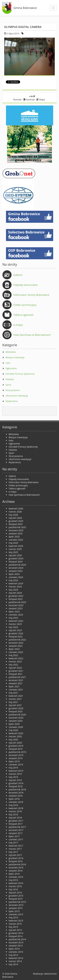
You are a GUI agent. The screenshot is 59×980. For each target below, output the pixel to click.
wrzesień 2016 (16, 868)
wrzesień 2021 (16, 680)
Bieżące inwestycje (15, 357)
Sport (8, 385)
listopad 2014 (16, 936)
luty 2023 (13, 627)
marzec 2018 (15, 811)
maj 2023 (13, 618)
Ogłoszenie (11, 368)
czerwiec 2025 (16, 540)
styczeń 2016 (15, 893)
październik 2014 (17, 939)
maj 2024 (13, 580)
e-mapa (18, 325)
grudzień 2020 (16, 708)
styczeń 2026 (15, 518)
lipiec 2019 (14, 761)
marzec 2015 (15, 924)
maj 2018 (13, 805)
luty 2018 (13, 814)
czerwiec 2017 (16, 839)
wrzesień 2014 (16, 942)
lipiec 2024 (14, 574)
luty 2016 (13, 889)
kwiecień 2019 (16, 771)
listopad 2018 (16, 786)
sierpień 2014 (16, 946)
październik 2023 (17, 602)
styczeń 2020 (15, 743)
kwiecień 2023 (16, 621)
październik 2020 (17, 715)
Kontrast (29, 100)
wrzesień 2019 (16, 755)
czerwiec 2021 (16, 690)
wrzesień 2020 (16, 718)
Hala (8, 363)
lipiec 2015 (14, 911)
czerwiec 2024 (16, 577)
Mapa (41, 100)
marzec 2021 (15, 699)
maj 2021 (13, 693)
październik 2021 (17, 677)
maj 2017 (13, 843)
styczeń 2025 (15, 555)
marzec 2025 (15, 549)
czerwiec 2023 (16, 615)
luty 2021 (13, 702)
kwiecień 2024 (16, 583)
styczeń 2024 (15, 593)
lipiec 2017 (14, 836)
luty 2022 (13, 665)
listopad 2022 (16, 637)
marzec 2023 (15, 624)
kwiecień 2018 (16, 808)
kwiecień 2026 (16, 508)
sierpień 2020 (16, 721)
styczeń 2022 (15, 668)
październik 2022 (17, 640)
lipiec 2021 (14, 686)
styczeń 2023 (15, 630)
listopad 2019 (16, 749)
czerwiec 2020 (16, 727)
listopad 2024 (16, 562)
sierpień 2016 (16, 871)
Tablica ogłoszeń (23, 315)
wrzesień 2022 (16, 643)
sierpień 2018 (16, 796)
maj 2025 (13, 543)
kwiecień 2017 (16, 846)
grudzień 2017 (16, 821)
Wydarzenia (11, 401)
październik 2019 (17, 752)
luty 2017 (13, 852)
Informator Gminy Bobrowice (31, 295)
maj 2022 (13, 655)
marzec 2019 (15, 774)
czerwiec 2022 (16, 652)
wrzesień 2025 (16, 530)
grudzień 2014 (16, 933)
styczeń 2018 (15, 818)
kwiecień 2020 (16, 733)
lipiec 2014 (14, 949)
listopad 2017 (16, 824)
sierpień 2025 (16, 533)
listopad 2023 (16, 599)
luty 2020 (13, 740)
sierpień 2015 (16, 908)
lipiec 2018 (14, 799)
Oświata (10, 379)
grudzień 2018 (16, 783)
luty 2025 (13, 552)
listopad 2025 (16, 524)
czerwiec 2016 (16, 877)
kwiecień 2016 (16, 883)
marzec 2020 (15, 736)
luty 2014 (13, 964)
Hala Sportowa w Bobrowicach (32, 335)
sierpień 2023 (16, 608)
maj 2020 (13, 730)
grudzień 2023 (16, 596)
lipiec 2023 (14, 612)
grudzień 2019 (16, 746)
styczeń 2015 (15, 930)
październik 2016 (17, 864)
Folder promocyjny (25, 305)
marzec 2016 (15, 886)
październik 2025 (17, 527)
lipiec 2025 (14, 537)
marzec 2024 (15, 587)
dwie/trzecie (50, 974)
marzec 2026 (15, 512)
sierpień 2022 (16, 646)
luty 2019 (13, 777)
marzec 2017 (15, 849)
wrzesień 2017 (16, 830)
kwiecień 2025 (16, 546)
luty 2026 (13, 515)
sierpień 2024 (16, 571)
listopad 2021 (16, 674)
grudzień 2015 (16, 896)
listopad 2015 (16, 899)
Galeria (18, 275)
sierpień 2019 (16, 758)
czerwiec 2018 (16, 802)
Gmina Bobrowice (25, 8)
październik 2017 (17, 827)
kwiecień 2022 (16, 658)
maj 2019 (13, 768)
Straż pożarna (13, 390)
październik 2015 (17, 902)
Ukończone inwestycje (17, 396)
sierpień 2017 (16, 833)
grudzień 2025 (16, 521)
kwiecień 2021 (16, 696)
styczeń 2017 (15, 855)
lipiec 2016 (14, 874)
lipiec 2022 (14, 649)
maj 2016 (13, 880)
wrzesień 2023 (16, 605)
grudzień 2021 (16, 671)
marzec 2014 (15, 961)
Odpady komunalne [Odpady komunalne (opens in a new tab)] (25, 285)
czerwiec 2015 (16, 914)
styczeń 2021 (15, 705)
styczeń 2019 (15, 780)
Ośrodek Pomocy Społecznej (20, 374)
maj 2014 (13, 955)
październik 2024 (17, 565)
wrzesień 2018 (16, 793)
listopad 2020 (16, 711)
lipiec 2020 (14, 724)
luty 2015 (13, 927)
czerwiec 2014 (16, 952)
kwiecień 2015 (16, 921)
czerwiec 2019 (16, 765)
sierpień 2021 (16, 683)
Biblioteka (11, 352)
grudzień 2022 (16, 633)
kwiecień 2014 (16, 958)
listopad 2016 (16, 861)
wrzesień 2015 (16, 905)
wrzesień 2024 (16, 568)
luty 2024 (13, 590)
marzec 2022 (15, 661)
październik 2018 (17, 789)
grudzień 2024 (16, 558)
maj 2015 (13, 917)
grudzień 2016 (16, 858)
